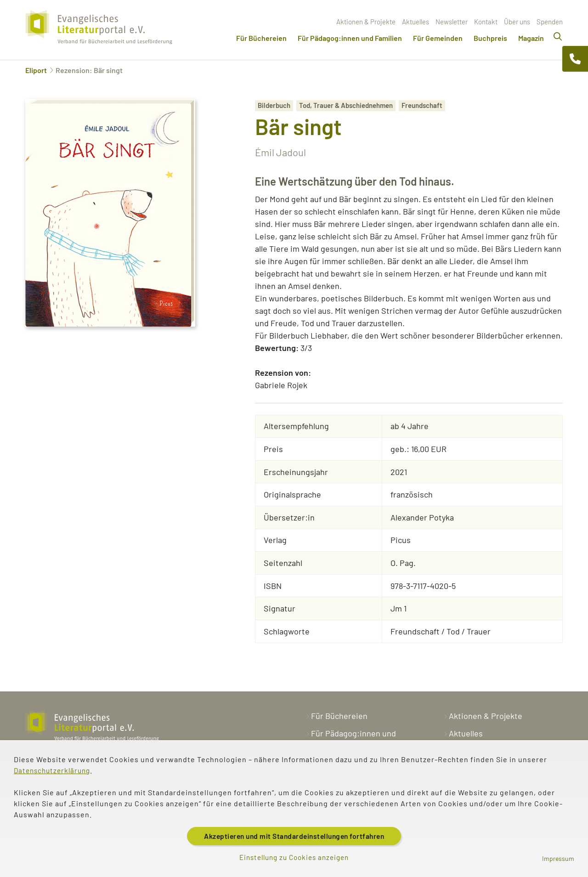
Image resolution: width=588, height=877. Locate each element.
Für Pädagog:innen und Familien (350, 38)
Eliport (36, 70)
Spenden (550, 22)
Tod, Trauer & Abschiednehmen (346, 105)
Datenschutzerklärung (54, 769)
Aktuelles (416, 22)
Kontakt (486, 22)
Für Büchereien (261, 38)
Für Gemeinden (438, 38)
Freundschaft (422, 105)
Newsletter (452, 22)
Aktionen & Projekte (366, 22)
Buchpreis (490, 38)
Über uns (517, 22)
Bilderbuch (274, 105)
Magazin (531, 38)
